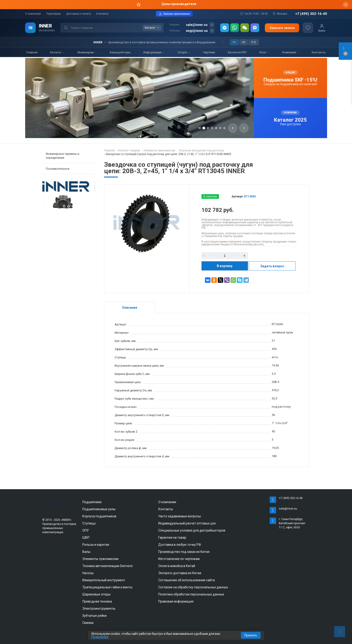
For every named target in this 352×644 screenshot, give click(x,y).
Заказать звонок (282, 28)
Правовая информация (176, 601)
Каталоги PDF (237, 52)
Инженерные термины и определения (62, 156)
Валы (86, 552)
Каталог (57, 52)
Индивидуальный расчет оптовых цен (187, 523)
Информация (154, 52)
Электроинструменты (99, 609)
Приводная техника (97, 601)
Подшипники (92, 502)
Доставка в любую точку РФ (180, 545)
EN (244, 42)
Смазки (88, 623)
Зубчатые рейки (94, 616)
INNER (45, 26)
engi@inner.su (197, 31)
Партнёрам (54, 14)
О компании (33, 14)
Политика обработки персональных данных (191, 594)
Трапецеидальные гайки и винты (107, 587)
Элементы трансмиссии (100, 559)
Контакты (102, 14)
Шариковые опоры (96, 594)
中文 (254, 42)
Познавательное (58, 169)
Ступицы (89, 523)
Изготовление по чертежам (179, 559)
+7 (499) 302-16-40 (311, 14)
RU (234, 42)
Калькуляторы (120, 52)
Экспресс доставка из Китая (180, 573)
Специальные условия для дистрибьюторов (192, 530)
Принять (251, 635)
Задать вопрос (272, 266)
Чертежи (209, 52)
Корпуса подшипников (99, 516)
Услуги (184, 52)
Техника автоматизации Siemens (107, 566)
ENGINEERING (47, 31)
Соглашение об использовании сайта (187, 580)
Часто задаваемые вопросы (180, 516)
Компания (291, 52)
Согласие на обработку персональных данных (193, 587)
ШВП (86, 538)
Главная (32, 52)
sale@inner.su (197, 25)
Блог (265, 52)
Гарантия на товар (172, 538)
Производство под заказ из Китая (184, 552)
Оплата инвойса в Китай (177, 566)
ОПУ (86, 530)
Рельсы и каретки (96, 545)
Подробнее (100, 637)
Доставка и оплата (78, 14)
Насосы (88, 573)
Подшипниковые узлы (99, 509)
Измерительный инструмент (104, 580)
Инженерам (87, 52)
